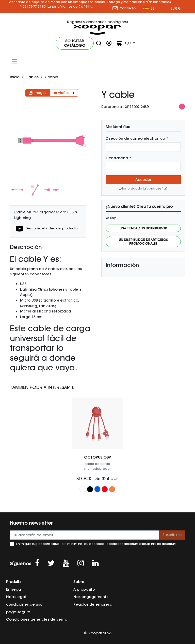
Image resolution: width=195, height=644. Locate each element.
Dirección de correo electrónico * (137, 138)
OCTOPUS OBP (97, 457)
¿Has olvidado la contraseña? (143, 188)
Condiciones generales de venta (37, 619)
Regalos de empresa (93, 604)
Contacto (124, 8)
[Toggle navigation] (15, 61)
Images (38, 93)
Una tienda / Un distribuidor (143, 228)
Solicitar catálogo (75, 43)
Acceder (143, 180)
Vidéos (64, 93)
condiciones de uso (24, 604)
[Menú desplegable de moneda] (177, 9)
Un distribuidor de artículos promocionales (143, 242)
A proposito (84, 589)
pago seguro (18, 612)
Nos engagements (91, 597)
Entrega (13, 589)
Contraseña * (118, 158)
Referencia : (113, 107)
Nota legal (16, 597)
